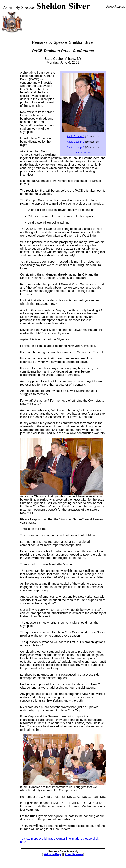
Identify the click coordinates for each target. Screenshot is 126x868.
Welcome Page (52, 854)
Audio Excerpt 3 (76, 147)
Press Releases (74, 854)
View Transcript (83, 153)
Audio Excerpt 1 (76, 136)
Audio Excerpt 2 (76, 142)
